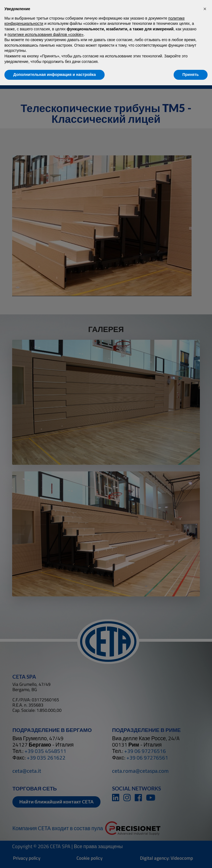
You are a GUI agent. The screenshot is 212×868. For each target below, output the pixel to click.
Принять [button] (191, 75)
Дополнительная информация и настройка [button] (55, 75)
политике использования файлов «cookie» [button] (45, 34)
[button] (205, 9)
